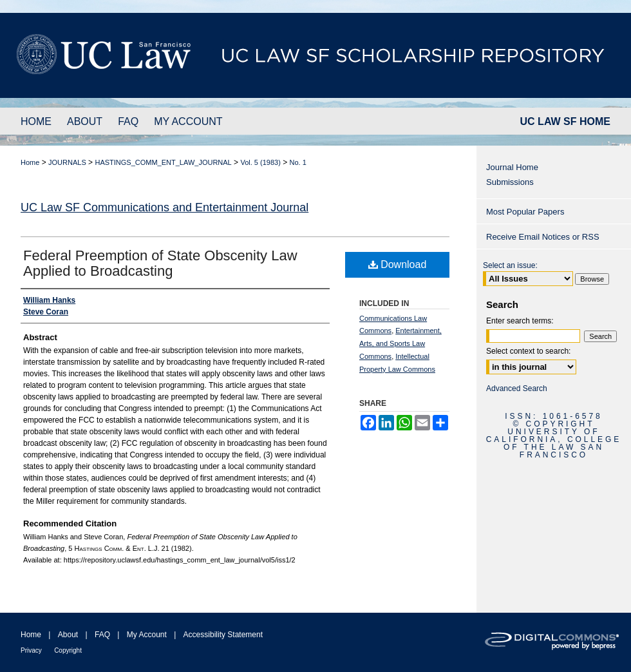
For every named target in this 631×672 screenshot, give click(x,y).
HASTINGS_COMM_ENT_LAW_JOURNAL (163, 162)
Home (30, 162)
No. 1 (298, 162)
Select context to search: (528, 351)
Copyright (68, 650)
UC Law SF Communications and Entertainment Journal (165, 207)
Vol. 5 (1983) (260, 162)
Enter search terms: (520, 321)
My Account (147, 635)
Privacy (31, 650)
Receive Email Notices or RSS (543, 237)
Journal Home (512, 167)
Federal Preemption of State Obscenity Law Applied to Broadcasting (160, 263)
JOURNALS (67, 162)
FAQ (102, 635)
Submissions (510, 182)
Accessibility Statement (223, 635)
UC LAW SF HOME (565, 121)
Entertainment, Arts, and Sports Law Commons (400, 343)
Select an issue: (510, 265)
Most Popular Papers (525, 212)
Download (398, 264)
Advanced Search (517, 389)
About (68, 635)
